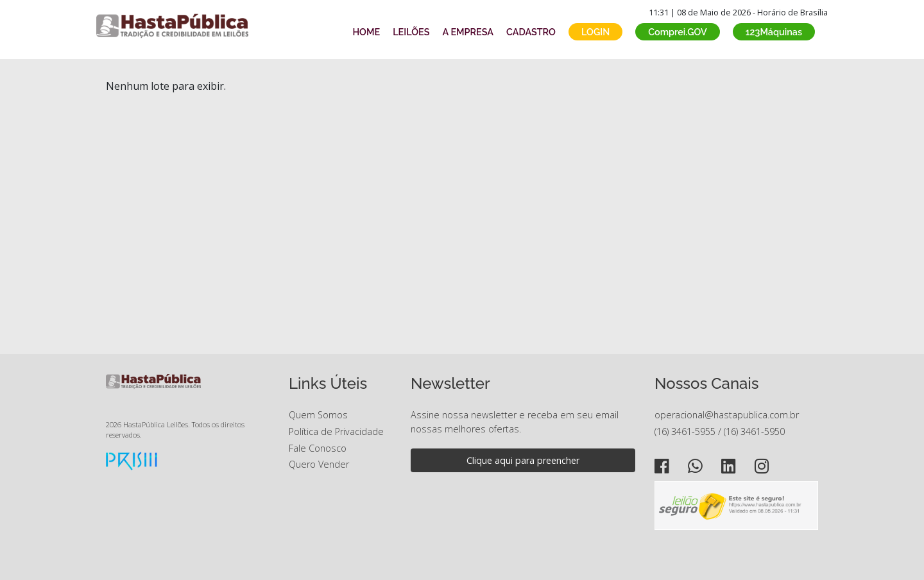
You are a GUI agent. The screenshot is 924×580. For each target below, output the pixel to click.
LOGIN (595, 32)
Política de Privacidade (336, 431)
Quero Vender (319, 464)
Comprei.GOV (678, 32)
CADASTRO (531, 32)
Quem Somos (318, 415)
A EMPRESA (468, 32)
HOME (366, 32)
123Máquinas (774, 32)
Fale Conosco (318, 448)
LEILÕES (411, 32)
